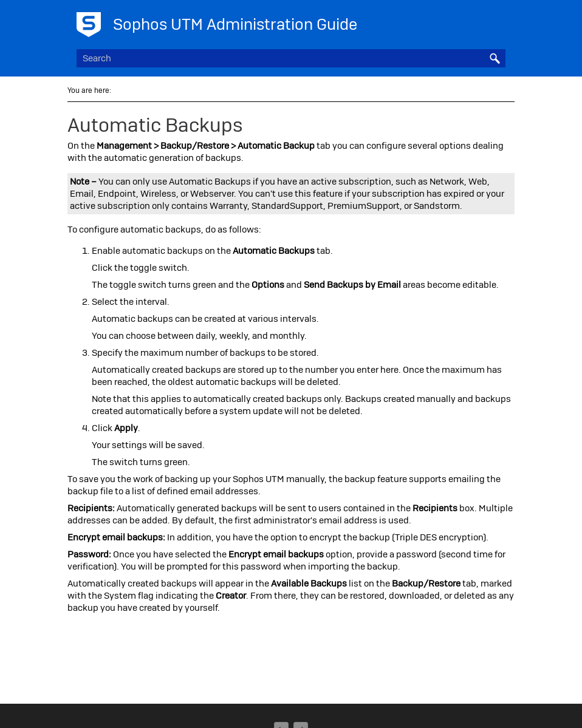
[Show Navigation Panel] (499, 21)
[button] (495, 58)
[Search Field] (291, 58)
